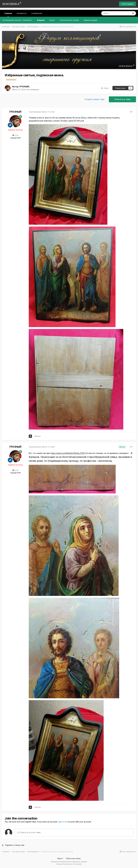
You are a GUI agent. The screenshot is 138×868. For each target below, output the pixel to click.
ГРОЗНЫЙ (24, 87)
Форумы (41, 20)
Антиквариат (33, 89)
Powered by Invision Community (69, 864)
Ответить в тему (122, 99)
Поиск (52, 20)
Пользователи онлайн (69, 20)
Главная (8, 14)
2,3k (15, 135)
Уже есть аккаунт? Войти (104, 4)
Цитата (38, 436)
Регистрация (128, 4)
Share (105, 88)
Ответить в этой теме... (29, 832)
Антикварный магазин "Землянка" (17, 20)
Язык (60, 858)
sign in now (63, 822)
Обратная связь (73, 858)
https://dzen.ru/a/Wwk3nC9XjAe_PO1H (68, 453)
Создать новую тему (95, 99)
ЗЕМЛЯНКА (12, 4)
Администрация (90, 20)
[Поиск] (116, 13)
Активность (22, 13)
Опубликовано (42, 112)
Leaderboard (37, 13)
